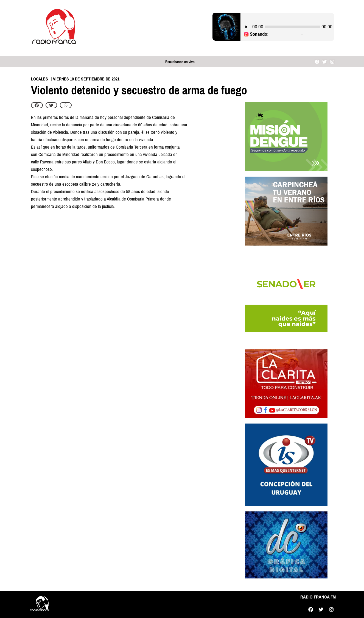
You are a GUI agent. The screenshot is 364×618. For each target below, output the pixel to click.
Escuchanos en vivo (180, 62)
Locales (40, 79)
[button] (37, 105)
